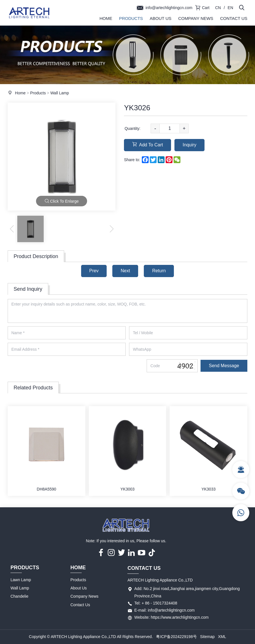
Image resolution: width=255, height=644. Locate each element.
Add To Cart (147, 145)
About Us (161, 18)
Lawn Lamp (21, 580)
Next (125, 271)
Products (131, 18)
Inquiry (189, 145)
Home (106, 18)
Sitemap (207, 637)
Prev (94, 271)
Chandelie (19, 596)
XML (222, 637)
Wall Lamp (60, 93)
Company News (196, 18)
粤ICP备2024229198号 (176, 637)
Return (159, 271)
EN (230, 8)
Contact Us (234, 18)
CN (218, 8)
